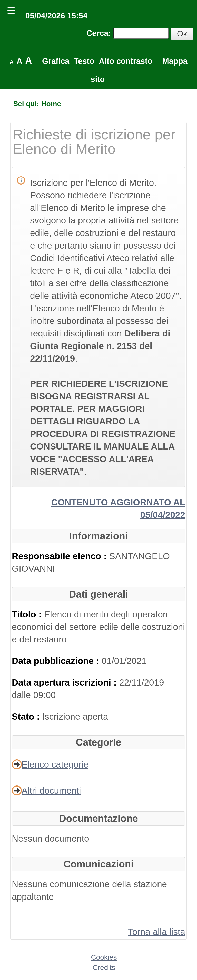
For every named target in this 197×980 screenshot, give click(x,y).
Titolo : (28, 614)
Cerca (97, 33)
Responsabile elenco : (60, 556)
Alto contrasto (126, 61)
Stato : (27, 716)
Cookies (104, 957)
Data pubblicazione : (57, 661)
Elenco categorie (55, 764)
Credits (104, 968)
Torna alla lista (156, 932)
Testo (84, 61)
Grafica (56, 61)
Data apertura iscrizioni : (65, 682)
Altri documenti (51, 790)
